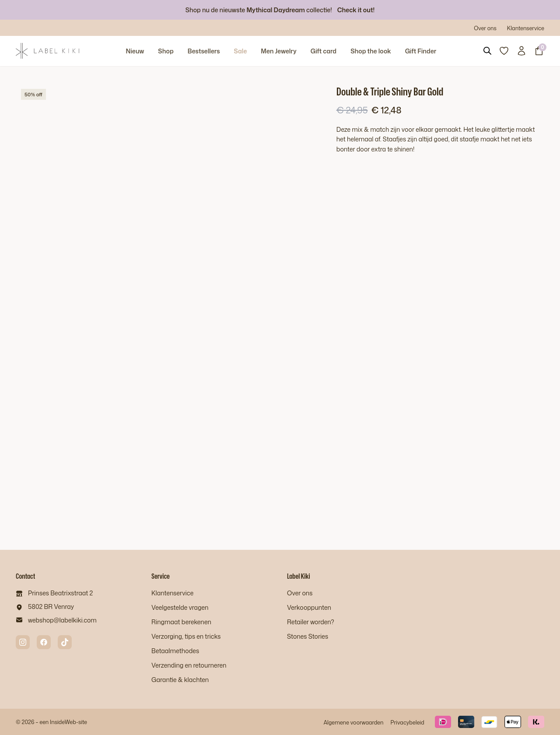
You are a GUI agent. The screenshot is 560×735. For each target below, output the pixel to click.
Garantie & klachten (180, 680)
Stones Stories (308, 636)
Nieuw (135, 51)
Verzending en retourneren (189, 665)
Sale (241, 51)
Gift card (324, 51)
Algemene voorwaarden (353, 722)
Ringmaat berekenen (181, 622)
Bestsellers (204, 51)
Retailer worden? (311, 622)
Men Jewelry (279, 51)
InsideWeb (63, 722)
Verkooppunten (309, 607)
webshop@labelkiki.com (62, 620)
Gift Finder (421, 51)
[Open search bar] (487, 51)
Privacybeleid (407, 722)
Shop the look (371, 51)
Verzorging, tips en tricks (186, 636)
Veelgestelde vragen (180, 607)
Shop (166, 51)
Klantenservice (526, 28)
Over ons (485, 28)
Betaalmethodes (175, 651)
